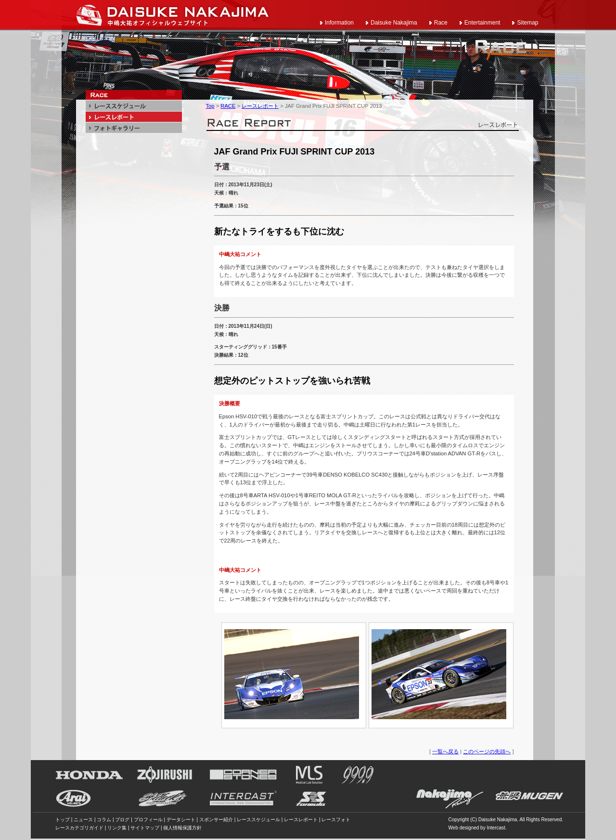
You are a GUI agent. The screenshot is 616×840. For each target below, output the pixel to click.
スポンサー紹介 (216, 820)
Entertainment (482, 23)
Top (210, 106)
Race (441, 23)
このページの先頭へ (487, 751)
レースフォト (336, 820)
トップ (63, 820)
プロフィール (148, 820)
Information (339, 23)
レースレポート (260, 106)
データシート (181, 820)
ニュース (83, 820)
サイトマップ (145, 828)
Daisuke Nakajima (394, 23)
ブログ (122, 820)
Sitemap (527, 23)
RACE (228, 106)
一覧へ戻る (445, 751)
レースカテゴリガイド (79, 828)
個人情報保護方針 (182, 828)
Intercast (496, 828)
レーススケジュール (258, 820)
